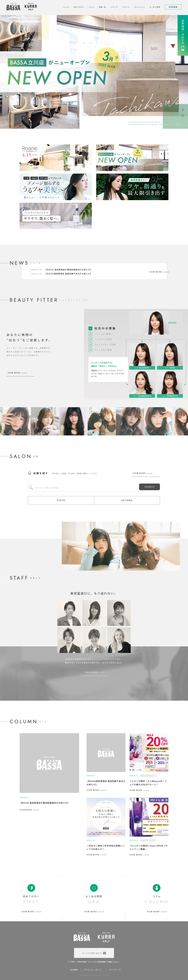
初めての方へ (79, 7)
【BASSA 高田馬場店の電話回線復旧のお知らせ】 (68, 270)
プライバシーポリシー (93, 970)
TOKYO (61, 500)
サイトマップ (115, 970)
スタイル (126, 7)
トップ (66, 7)
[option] (94, 72)
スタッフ (114, 7)
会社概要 (74, 970)
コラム (92, 7)
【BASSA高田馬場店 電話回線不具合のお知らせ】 (68, 274)
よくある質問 (155, 7)
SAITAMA (127, 500)
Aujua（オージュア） (148, 776)
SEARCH (150, 487)
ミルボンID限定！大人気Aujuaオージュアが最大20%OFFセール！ (148, 783)
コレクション (139, 7)
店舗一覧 (102, 7)
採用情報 (173, 7)
